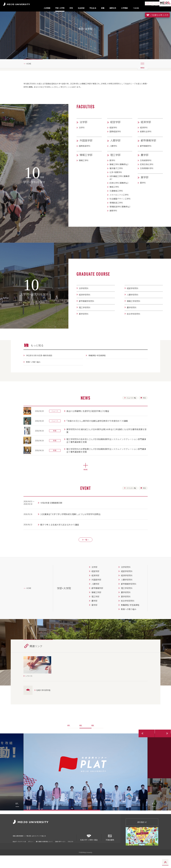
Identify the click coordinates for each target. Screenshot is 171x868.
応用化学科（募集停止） (119, 195)
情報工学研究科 (134, 313)
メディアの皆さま (65, 847)
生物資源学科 (146, 172)
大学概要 (124, 8)
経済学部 (146, 134)
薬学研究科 (84, 325)
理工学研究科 (85, 319)
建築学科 (113, 222)
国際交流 (113, 8)
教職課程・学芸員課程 (98, 367)
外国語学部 (86, 152)
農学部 (145, 166)
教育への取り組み (35, 374)
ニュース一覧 (129, 410)
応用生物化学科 (147, 176)
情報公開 (16, 847)
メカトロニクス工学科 (119, 206)
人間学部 (115, 152)
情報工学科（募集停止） (119, 176)
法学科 (82, 139)
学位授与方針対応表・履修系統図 (41, 367)
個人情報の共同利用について (44, 851)
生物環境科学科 (147, 180)
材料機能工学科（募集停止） (120, 189)
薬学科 (143, 194)
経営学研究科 (133, 300)
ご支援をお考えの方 (157, 15)
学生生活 (93, 8)
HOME (30, 75)
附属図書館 (110, 849)
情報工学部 (86, 166)
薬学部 (145, 189)
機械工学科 (114, 198)
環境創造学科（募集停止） (120, 218)
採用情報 (27, 847)
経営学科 (113, 139)
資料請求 (142, 835)
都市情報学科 (146, 158)
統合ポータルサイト (19, 851)
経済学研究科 (85, 306)
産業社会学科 (146, 143)
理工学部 (115, 166)
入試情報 (47, 8)
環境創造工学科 (116, 214)
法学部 (83, 134)
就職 (103, 8)
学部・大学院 (60, 8)
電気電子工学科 (116, 180)
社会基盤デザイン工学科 (120, 210)
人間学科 (113, 158)
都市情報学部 (148, 152)
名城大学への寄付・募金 (89, 849)
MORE (136, 8)
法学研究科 (84, 300)
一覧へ (86, 555)
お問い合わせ (49, 847)
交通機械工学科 (116, 202)
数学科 (112, 172)
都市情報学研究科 (87, 313)
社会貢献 (81, 8)
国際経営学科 (115, 143)
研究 (71, 8)
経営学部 (115, 134)
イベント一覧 (129, 502)
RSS (143, 410)
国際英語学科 (85, 158)
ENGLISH (71, 851)
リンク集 (37, 847)
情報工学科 (84, 172)
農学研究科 (132, 319)
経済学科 (144, 139)
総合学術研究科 (134, 325)
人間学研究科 (133, 306)
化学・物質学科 (116, 184)
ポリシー (31, 851)
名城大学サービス (60, 851)
